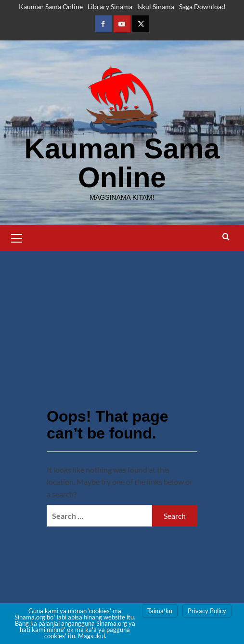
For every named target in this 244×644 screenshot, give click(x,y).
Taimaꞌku (160, 611)
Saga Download (202, 6)
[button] (17, 237)
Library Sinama (110, 6)
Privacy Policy (207, 611)
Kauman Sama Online (51, 6)
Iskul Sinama (156, 6)
